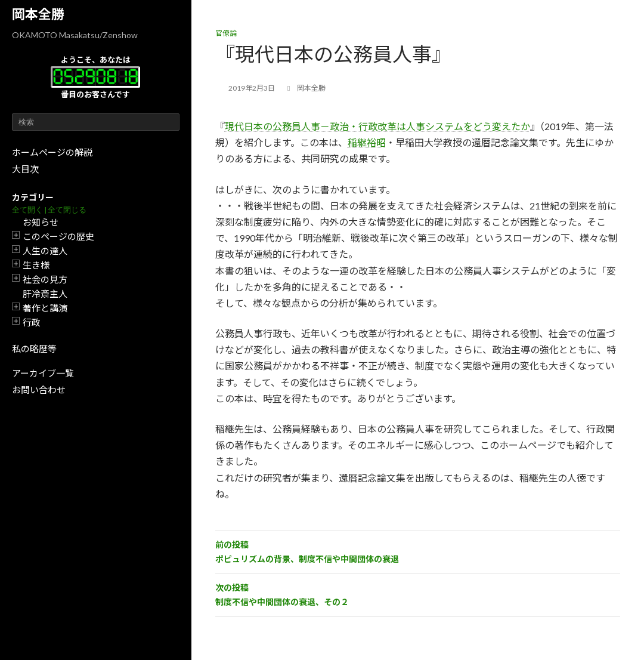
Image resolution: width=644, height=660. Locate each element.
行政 (32, 322)
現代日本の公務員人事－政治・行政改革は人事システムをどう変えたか (377, 126)
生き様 (36, 265)
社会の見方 (45, 279)
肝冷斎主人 (45, 294)
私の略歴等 (34, 348)
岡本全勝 (38, 14)
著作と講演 (45, 308)
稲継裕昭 (367, 142)
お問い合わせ (39, 390)
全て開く (27, 210)
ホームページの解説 (52, 152)
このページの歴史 (58, 236)
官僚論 (226, 33)
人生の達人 (45, 251)
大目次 (25, 169)
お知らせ (41, 222)
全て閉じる (67, 210)
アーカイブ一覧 (43, 373)
